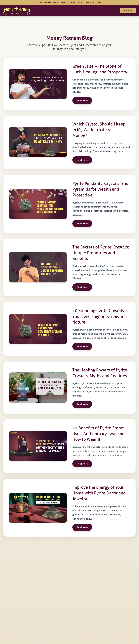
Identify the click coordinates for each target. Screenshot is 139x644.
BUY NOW (128, 11)
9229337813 (95, 2)
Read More (82, 100)
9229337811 (83, 2)
